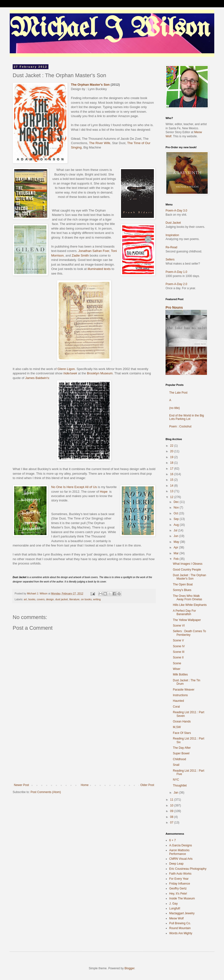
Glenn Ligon (66, 369)
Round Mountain (180, 928)
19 (172, 457)
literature (75, 599)
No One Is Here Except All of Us (74, 487)
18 (172, 463)
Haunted (178, 701)
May (177, 542)
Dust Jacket (173, 223)
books (32, 599)
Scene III (179, 652)
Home (85, 785)
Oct (176, 513)
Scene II (178, 657)
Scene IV (179, 646)
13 (172, 491)
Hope (104, 492)
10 (172, 805)
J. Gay (173, 904)
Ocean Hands (182, 721)
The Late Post (178, 393)
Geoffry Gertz (178, 888)
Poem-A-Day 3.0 (176, 211)
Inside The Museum (182, 898)
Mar (177, 553)
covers (41, 599)
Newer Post (21, 785)
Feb (177, 559)
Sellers (170, 259)
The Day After (182, 748)
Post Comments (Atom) (46, 792)
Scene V (178, 640)
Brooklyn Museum (100, 373)
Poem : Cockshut (180, 426)
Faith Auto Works (180, 874)
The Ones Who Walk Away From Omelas (187, 598)
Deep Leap (176, 864)
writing (97, 599)
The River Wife (100, 143)
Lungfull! (175, 908)
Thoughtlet (180, 786)
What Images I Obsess (188, 564)
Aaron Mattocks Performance (179, 852)
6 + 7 (173, 840)
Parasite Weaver (184, 690)
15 (172, 480)
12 (172, 497)
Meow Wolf (176, 918)
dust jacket (62, 599)
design (50, 599)
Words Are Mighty (181, 933)
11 (172, 800)
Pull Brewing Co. (180, 923)
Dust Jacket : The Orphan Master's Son (190, 577)
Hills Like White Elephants (190, 605)
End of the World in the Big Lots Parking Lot (187, 417)
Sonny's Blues (182, 590)
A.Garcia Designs (181, 845)
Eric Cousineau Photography (188, 869)
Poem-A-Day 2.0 (176, 284)
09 (172, 811)
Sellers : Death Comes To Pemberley (189, 633)
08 (172, 817)
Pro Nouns (174, 307)
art (25, 599)
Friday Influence (180, 884)
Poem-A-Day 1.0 (176, 272)
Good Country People (187, 570)
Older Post (147, 785)
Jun (176, 536)
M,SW (177, 727)
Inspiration (172, 235)
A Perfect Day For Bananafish (184, 612)
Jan (176, 793)
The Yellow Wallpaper (187, 620)
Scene (177, 663)
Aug (177, 525)
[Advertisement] (84, 759)
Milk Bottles (180, 675)
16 (172, 474)
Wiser (177, 669)
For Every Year (179, 879)
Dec (177, 502)
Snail (176, 765)
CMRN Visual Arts (181, 859)
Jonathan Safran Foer (94, 251)
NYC (176, 780)
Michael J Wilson (110, 29)
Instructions (180, 695)
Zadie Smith (80, 255)
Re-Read (171, 247)
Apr (176, 547)
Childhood (179, 759)
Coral (176, 707)
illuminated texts (99, 269)
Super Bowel (181, 753)
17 (172, 469)
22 (172, 446)
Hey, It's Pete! (178, 894)
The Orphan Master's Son (90, 85)
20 (172, 451)
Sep (177, 519)
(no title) (174, 408)
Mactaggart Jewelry (182, 913)
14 (172, 486)
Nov (177, 508)
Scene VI (179, 626)
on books (86, 599)
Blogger (129, 968)
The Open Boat (183, 584)
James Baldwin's (37, 378)
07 (172, 823)
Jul (176, 530)
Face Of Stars (182, 733)
